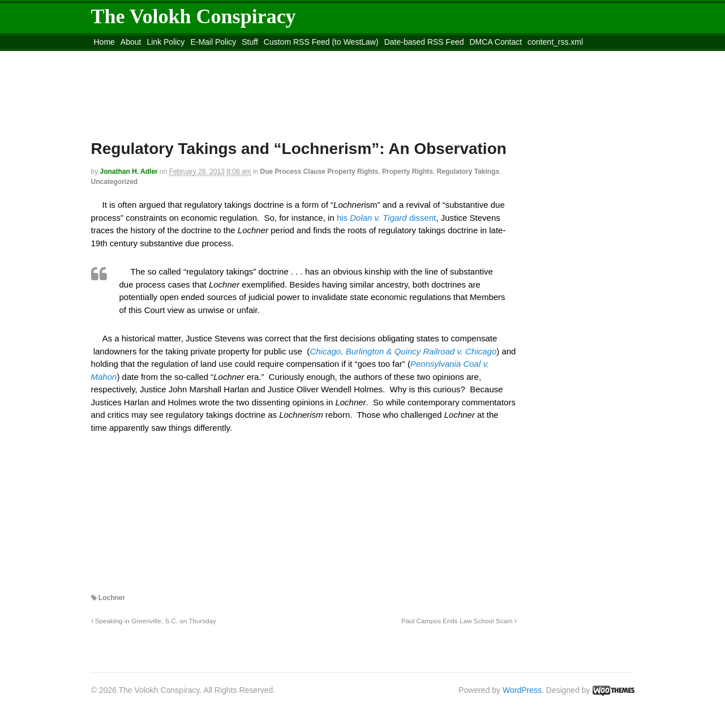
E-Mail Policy (213, 42)
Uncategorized (115, 182)
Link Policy (166, 42)
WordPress (522, 690)
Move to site (255, 56)
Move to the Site (154, 56)
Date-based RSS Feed (424, 42)
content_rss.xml (555, 42)
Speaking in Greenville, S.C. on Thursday (154, 621)
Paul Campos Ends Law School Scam (459, 621)
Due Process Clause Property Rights (319, 172)
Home (104, 42)
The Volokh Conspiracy (194, 16)
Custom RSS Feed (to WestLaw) (321, 42)
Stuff (250, 42)
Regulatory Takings (468, 172)
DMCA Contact (496, 42)
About (131, 42)
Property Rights (407, 172)
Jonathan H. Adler (129, 172)
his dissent (387, 218)
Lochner (112, 598)
